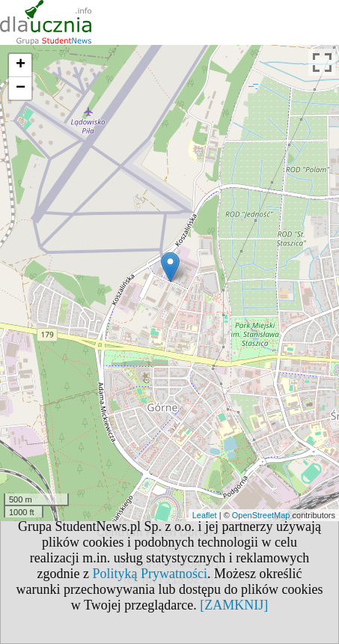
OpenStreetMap (261, 515)
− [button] (21, 88)
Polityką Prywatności (150, 574)
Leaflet (205, 515)
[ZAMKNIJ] (234, 605)
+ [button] (21, 65)
